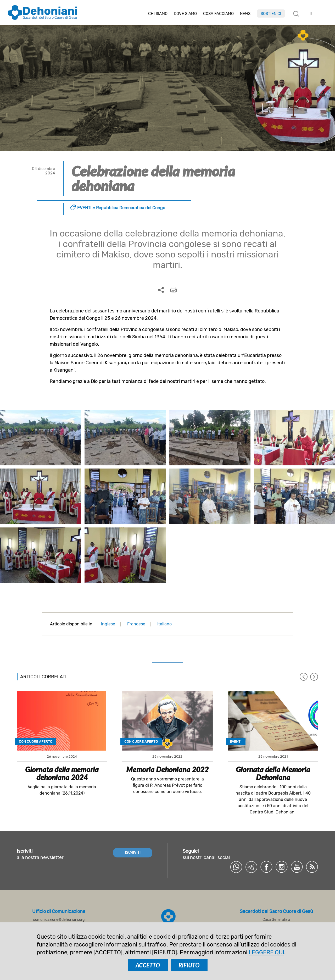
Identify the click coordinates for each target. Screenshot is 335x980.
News (245, 14)
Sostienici (271, 14)
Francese (136, 624)
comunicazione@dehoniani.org (59, 920)
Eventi (84, 208)
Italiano (164, 624)
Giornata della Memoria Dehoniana (273, 773)
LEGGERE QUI (266, 952)
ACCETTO (148, 965)
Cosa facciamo (218, 14)
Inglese (108, 624)
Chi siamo (158, 14)
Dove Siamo (185, 14)
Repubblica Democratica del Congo (131, 208)
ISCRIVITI (133, 853)
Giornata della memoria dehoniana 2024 (62, 773)
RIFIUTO (189, 965)
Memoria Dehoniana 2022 (167, 769)
